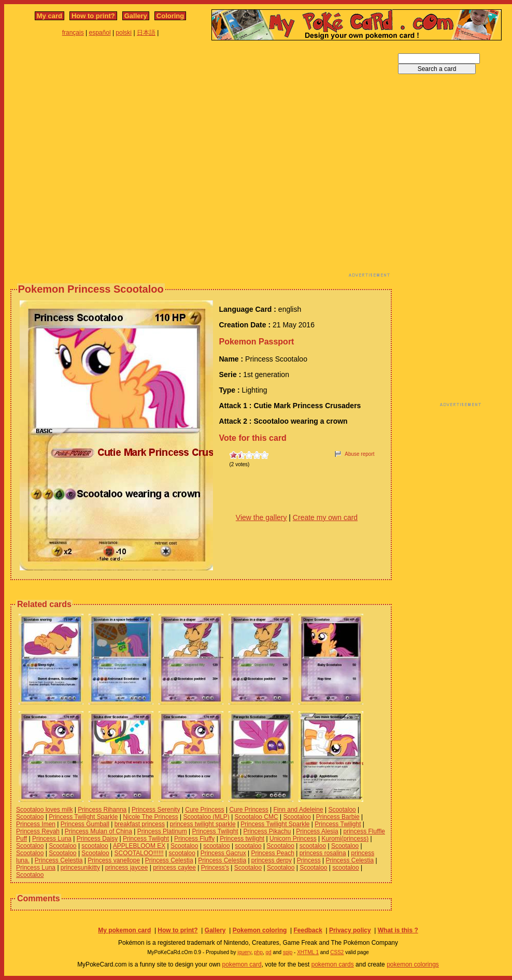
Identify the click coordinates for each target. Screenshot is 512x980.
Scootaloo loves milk (44, 810)
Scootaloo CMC (257, 817)
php (258, 952)
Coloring (170, 16)
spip (288, 952)
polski (124, 33)
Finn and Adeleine (298, 810)
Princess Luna (52, 839)
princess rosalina (323, 853)
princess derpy (272, 860)
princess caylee (174, 868)
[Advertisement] (108, 162)
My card (49, 16)
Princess (309, 860)
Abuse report (359, 454)
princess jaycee (127, 868)
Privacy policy (350, 930)
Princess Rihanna (102, 810)
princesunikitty (80, 868)
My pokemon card (124, 930)
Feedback (308, 930)
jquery (244, 952)
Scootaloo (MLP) (206, 817)
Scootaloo (342, 810)
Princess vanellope (114, 860)
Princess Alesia (317, 831)
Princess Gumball (85, 824)
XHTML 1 (308, 952)
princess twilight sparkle (203, 824)
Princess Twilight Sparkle (83, 817)
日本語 (146, 33)
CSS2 (337, 952)
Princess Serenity (156, 810)
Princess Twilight (338, 824)
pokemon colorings (413, 964)
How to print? (93, 16)
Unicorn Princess (293, 839)
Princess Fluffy (194, 839)
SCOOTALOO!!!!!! (139, 853)
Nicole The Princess (151, 817)
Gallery (136, 16)
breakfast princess (140, 824)
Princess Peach (272, 853)
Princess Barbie (338, 817)
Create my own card (325, 517)
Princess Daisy (97, 839)
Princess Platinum (162, 831)
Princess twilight (242, 839)
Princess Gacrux (223, 853)
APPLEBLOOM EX (139, 846)
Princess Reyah (38, 831)
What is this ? (398, 930)
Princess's (215, 868)
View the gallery (261, 517)
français (73, 33)
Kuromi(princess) (345, 839)
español (100, 33)
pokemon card (242, 964)
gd (269, 952)
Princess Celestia (59, 860)
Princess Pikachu (267, 831)
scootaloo (95, 846)
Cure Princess (204, 810)
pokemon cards (333, 964)
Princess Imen (36, 824)
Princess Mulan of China (98, 831)
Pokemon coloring (260, 930)
